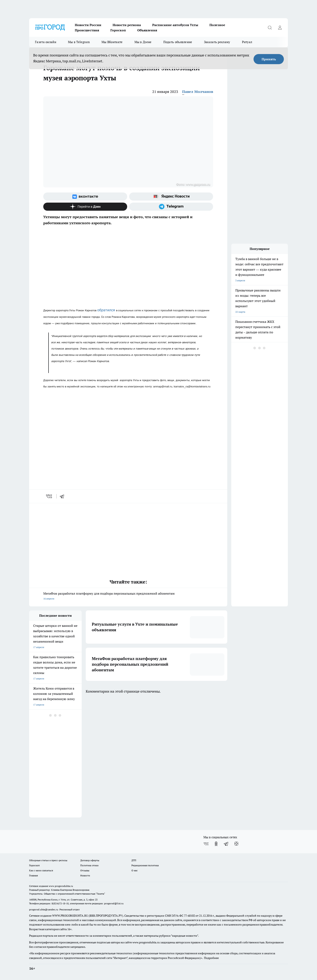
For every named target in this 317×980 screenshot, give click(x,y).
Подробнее (211, 958)
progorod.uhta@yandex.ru (44, 909)
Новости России (88, 25)
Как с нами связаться (41, 870)
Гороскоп (118, 30)
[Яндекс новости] (171, 197)
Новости (85, 875)
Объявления (147, 30)
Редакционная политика (145, 865)
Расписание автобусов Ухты (175, 25)
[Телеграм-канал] (171, 207)
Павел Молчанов (198, 92)
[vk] (49, 496)
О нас (135, 870)
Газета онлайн (46, 42)
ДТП (134, 860)
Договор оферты (90, 860)
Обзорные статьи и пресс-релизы (48, 860)
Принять (269, 59)
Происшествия (87, 30)
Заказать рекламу (217, 42)
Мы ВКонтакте (112, 42)
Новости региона (127, 25)
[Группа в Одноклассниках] (216, 844)
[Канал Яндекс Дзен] (85, 207)
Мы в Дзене (143, 42)
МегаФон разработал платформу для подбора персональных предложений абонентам (128, 596)
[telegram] (63, 496)
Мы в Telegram (79, 42)
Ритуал (247, 42)
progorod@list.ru (114, 903)
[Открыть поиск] (270, 28)
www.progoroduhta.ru (61, 886)
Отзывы (85, 870)
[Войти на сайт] (280, 28)
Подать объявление (178, 42)
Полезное (217, 25)
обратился (107, 310)
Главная (33, 875)
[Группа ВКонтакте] (85, 197)
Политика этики (89, 865)
